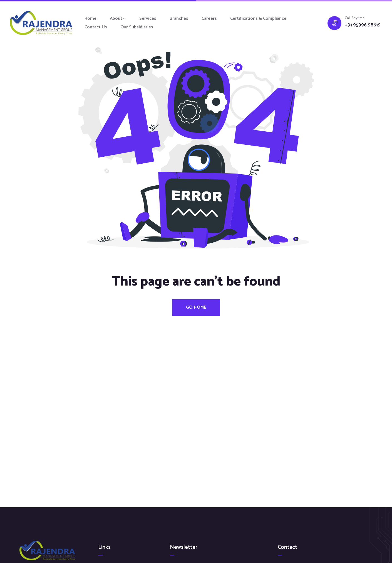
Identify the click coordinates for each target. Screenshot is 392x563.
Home (90, 19)
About (116, 19)
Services (148, 19)
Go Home (196, 307)
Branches (179, 19)
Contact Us (96, 27)
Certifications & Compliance (258, 19)
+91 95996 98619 (363, 25)
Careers (209, 19)
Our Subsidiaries (137, 27)
